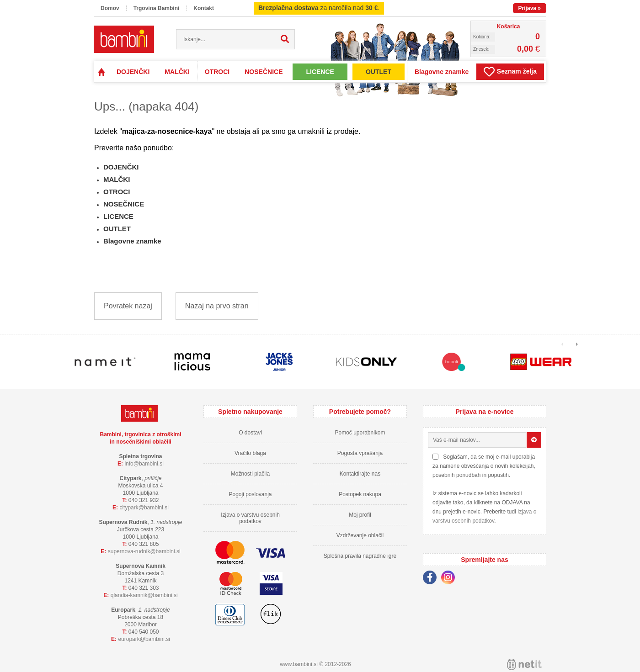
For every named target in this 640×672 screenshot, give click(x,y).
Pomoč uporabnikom (360, 433)
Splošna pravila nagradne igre (360, 556)
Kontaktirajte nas (360, 474)
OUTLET (379, 72)
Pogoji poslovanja (250, 494)
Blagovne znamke (442, 72)
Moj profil (360, 515)
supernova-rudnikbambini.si (144, 551)
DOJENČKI (133, 72)
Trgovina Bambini (157, 8)
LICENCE (320, 72)
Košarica (509, 26)
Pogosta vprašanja (360, 453)
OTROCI (217, 72)
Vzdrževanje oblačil (360, 535)
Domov (110, 8)
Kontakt (204, 8)
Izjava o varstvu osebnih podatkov (250, 518)
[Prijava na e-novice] (534, 440)
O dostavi (250, 433)
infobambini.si (144, 464)
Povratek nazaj (128, 306)
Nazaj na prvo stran (217, 306)
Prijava (530, 8)
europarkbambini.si (144, 639)
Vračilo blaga (250, 453)
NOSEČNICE (264, 72)
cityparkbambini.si (144, 508)
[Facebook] (432, 579)
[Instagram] (450, 579)
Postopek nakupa (360, 494)
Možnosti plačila (250, 474)
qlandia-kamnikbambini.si (144, 595)
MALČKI (177, 72)
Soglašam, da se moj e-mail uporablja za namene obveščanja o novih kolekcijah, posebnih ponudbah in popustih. (484, 466)
